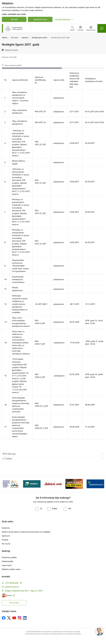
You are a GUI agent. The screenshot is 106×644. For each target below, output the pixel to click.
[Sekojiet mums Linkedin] (25, 618)
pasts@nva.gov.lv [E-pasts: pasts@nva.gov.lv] (12, 587)
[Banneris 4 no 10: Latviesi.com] (74, 484)
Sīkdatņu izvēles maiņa (11, 569)
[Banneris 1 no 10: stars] (11, 484)
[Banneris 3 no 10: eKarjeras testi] (53, 484)
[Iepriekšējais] (5, 484)
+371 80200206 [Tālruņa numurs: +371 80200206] (12, 583)
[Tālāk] (101, 484)
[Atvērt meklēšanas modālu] (72, 29)
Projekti (5, 540)
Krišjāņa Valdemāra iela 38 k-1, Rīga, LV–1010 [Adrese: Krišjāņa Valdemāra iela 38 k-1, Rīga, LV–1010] (24, 591)
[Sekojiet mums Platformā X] (9, 618)
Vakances (6, 528)
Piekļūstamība (8, 561)
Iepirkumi (6, 536)
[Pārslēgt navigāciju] (102, 28)
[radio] (38, 508)
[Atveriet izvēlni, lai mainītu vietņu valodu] (80, 29)
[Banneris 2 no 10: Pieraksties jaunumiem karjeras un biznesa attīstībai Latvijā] (32, 484)
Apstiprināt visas (40, 19)
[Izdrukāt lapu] (53, 454)
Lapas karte (7, 565)
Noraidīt (14, 19)
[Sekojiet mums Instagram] (20, 618)
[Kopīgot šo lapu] (53, 459)
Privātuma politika (9, 557)
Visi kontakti (14, 603)
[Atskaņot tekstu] (12, 50)
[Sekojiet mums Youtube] (14, 618)
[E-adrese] (7, 595)
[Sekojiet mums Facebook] (4, 618)
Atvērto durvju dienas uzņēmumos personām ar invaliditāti (26, 532)
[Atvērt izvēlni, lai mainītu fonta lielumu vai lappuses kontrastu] (91, 29)
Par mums (6, 544)
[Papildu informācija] (21, 583)
